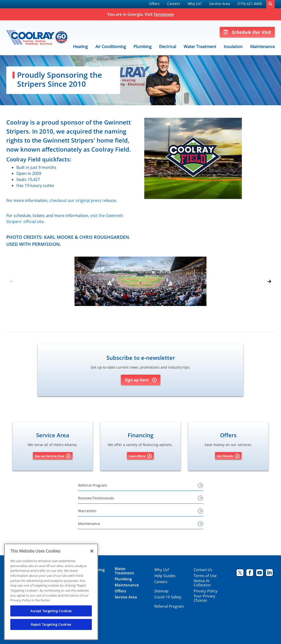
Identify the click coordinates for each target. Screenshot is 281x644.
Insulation (233, 47)
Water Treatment (200, 47)
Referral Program (169, 606)
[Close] (92, 551)
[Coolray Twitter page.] (240, 573)
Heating (80, 47)
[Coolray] (38, 38)
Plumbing (143, 47)
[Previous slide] (12, 281)
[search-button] (270, 4)
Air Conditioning (111, 47)
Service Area (220, 4)
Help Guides (165, 576)
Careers (174, 4)
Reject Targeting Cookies (51, 624)
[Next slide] (269, 281)
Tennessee (164, 14)
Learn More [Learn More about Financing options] (140, 456)
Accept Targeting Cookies (51, 611)
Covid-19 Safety (168, 597)
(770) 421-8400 (250, 4)
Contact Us (203, 570)
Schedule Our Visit (247, 32)
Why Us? (195, 4)
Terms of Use (205, 576)
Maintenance (262, 47)
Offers (154, 4)
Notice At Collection (202, 583)
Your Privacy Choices (204, 598)
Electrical (168, 47)
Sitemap (161, 591)
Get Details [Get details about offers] (228, 456)
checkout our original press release (83, 200)
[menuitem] (154, 4)
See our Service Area (53, 456)
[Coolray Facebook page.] (250, 573)
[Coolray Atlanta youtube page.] (260, 573)
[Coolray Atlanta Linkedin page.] (269, 573)
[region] (51, 592)
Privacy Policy (206, 591)
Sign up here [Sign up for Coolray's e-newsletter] (141, 380)
